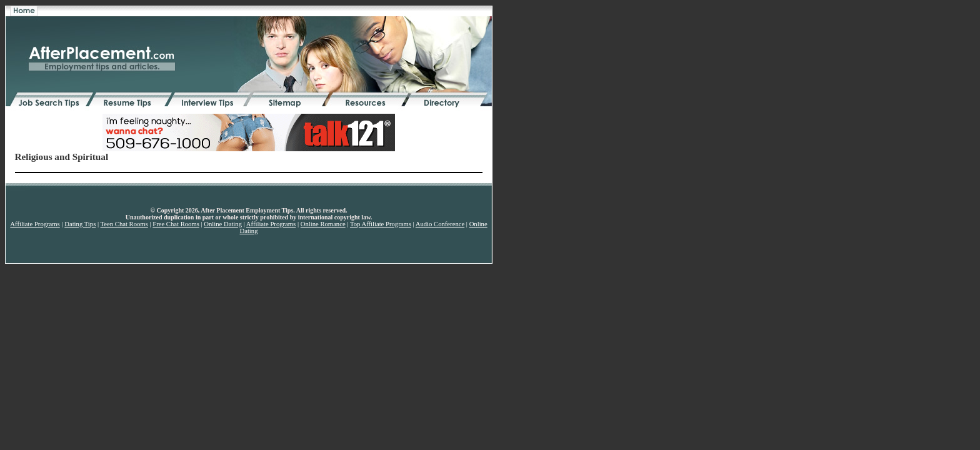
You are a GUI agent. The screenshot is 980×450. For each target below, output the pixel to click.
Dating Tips (80, 224)
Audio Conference (440, 224)
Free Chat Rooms (176, 224)
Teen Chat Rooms (124, 224)
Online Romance (323, 224)
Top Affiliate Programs (381, 224)
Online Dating (223, 224)
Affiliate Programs (35, 224)
